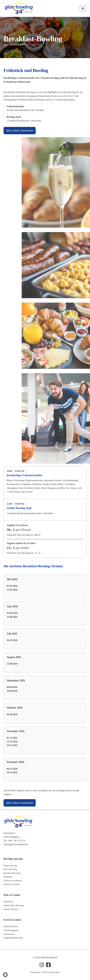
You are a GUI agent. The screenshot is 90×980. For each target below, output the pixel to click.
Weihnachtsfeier (11, 926)
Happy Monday (11, 866)
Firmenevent (10, 934)
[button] (5, 975)
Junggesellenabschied (14, 938)
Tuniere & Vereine (12, 884)
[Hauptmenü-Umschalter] (82, 9)
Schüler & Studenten (13, 880)
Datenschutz (55, 972)
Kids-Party (9, 901)
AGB (44, 972)
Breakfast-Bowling (13, 873)
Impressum (35, 972)
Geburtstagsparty (12, 930)
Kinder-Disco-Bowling (14, 905)
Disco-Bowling (11, 869)
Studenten (8, 877)
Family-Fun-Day (11, 909)
